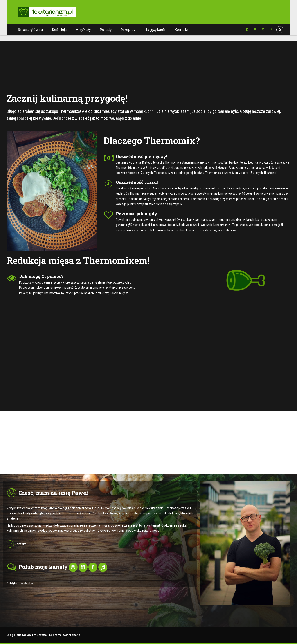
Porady (106, 29)
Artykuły (83, 29)
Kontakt (181, 29)
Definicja (59, 29)
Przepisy (128, 29)
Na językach (155, 29)
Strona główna (30, 29)
